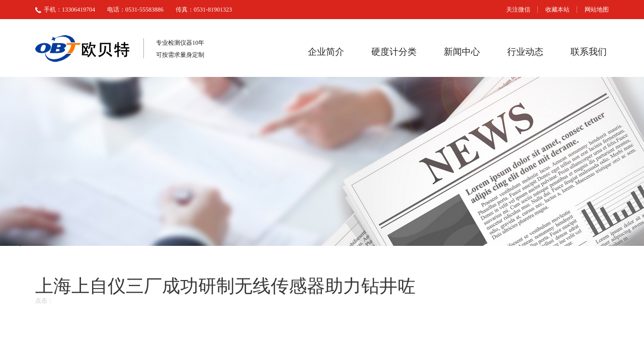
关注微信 (518, 10)
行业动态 (525, 52)
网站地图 (597, 10)
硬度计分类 (394, 52)
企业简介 (326, 52)
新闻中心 (462, 52)
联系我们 (589, 52)
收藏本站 (557, 10)
